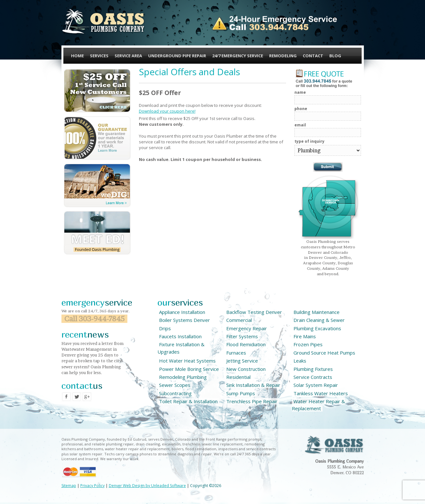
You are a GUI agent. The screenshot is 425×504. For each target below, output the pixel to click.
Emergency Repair (247, 328)
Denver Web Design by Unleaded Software (147, 486)
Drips (165, 328)
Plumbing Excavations (317, 328)
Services (99, 56)
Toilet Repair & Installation (188, 401)
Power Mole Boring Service (189, 369)
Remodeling (283, 56)
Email (300, 125)
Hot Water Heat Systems (187, 361)
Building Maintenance (317, 312)
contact (82, 385)
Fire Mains (305, 336)
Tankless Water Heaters (321, 393)
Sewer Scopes (175, 385)
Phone (301, 109)
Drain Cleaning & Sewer (319, 320)
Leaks (300, 361)
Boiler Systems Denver (184, 320)
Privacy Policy (92, 486)
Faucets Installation (180, 336)
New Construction (246, 369)
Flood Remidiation (246, 344)
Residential (238, 377)
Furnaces (236, 353)
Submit (328, 167)
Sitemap (69, 486)
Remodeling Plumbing (183, 377)
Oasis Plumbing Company (104, 22)
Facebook (67, 397)
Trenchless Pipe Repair (252, 401)
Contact (313, 56)
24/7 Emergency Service (238, 56)
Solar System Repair (316, 385)
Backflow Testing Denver (254, 312)
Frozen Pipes (308, 344)
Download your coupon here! (167, 111)
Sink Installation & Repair (253, 385)
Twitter (77, 397)
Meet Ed (97, 233)
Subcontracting (175, 393)
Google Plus (87, 397)
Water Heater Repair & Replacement (318, 405)
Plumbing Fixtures (313, 369)
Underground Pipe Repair (177, 56)
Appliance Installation (182, 312)
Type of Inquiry (309, 141)
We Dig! (97, 186)
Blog (335, 56)
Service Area (128, 56)
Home (77, 56)
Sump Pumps (241, 393)
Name (300, 92)
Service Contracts (313, 377)
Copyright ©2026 (206, 486)
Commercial (239, 320)
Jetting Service (242, 361)
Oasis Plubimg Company (334, 445)
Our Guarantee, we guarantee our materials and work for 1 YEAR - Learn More (97, 138)
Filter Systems (242, 336)
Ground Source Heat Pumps (324, 353)
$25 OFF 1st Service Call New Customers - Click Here (97, 91)
